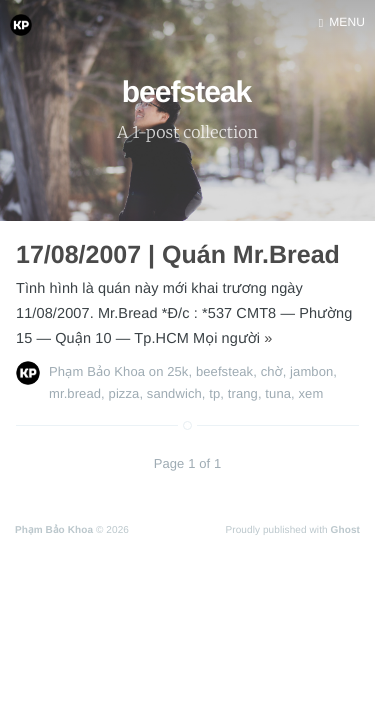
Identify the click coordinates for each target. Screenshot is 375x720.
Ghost (345, 530)
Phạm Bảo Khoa (97, 371)
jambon (311, 371)
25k (177, 371)
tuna (278, 393)
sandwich (174, 393)
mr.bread (75, 393)
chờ (272, 371)
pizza (124, 393)
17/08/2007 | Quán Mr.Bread (178, 255)
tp (214, 393)
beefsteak (224, 371)
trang (243, 393)
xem (310, 393)
